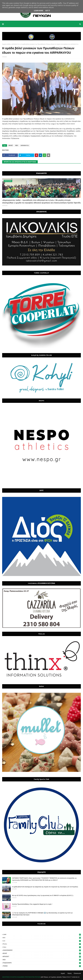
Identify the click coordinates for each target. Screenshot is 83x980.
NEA (42, 938)
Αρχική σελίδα (6, 44)
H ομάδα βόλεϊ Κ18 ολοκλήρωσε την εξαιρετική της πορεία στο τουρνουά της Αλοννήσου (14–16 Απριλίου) (45, 887)
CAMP (42, 934)
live (42, 941)
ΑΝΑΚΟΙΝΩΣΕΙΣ (42, 950)
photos (42, 944)
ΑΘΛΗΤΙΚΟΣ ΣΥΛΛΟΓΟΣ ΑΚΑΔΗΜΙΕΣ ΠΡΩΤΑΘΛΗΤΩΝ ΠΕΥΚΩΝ (21, 977)
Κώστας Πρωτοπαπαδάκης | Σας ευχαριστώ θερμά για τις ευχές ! (32, 904)
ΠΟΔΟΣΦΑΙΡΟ (42, 963)
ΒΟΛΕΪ (11, 145)
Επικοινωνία (77, 973)
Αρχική (63, 973)
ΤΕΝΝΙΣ (42, 966)
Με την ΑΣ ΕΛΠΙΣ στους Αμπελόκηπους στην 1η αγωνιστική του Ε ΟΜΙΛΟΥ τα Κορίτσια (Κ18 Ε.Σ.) (43, 895)
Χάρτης (70, 973)
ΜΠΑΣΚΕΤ (42, 957)
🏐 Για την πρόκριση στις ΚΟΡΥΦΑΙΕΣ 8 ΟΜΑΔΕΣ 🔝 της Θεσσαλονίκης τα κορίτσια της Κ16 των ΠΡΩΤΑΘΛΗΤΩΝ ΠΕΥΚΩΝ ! (42, 914)
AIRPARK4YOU (16, 44)
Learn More (38, 11)
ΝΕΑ (17, 145)
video (42, 947)
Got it (48, 11)
